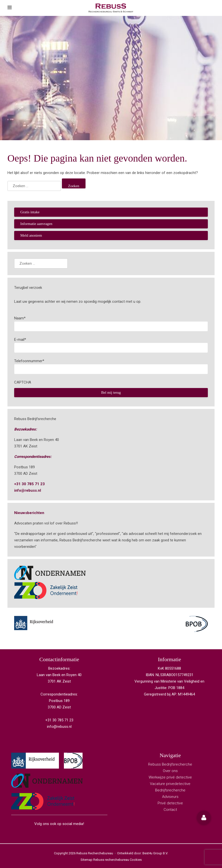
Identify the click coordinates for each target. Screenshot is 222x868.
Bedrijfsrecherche (170, 790)
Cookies (136, 860)
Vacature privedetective (170, 784)
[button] (204, 818)
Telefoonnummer (29, 361)
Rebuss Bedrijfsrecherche (170, 764)
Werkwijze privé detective (170, 777)
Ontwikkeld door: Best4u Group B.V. (143, 853)
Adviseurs (170, 797)
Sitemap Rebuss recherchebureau (105, 860)
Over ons (170, 771)
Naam (20, 318)
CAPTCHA (23, 382)
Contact (170, 810)
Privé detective (170, 803)
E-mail (20, 340)
